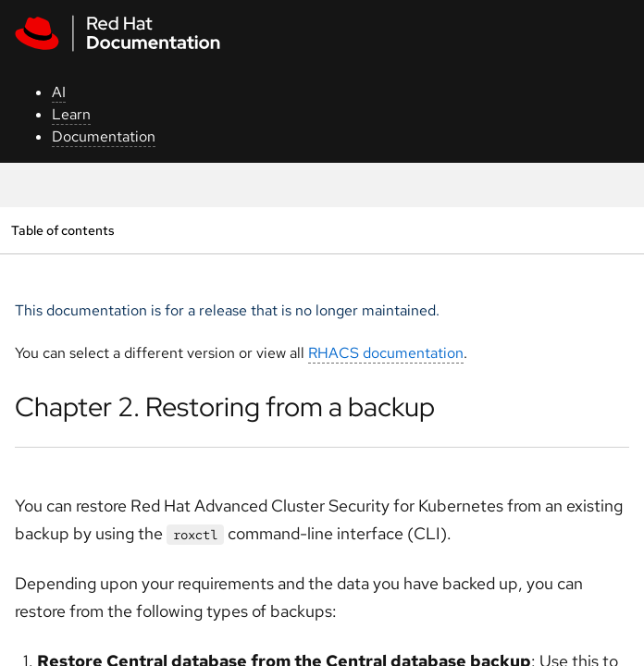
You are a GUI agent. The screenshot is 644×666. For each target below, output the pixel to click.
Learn (71, 114)
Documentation (104, 136)
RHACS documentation (386, 353)
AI (59, 92)
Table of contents (62, 230)
